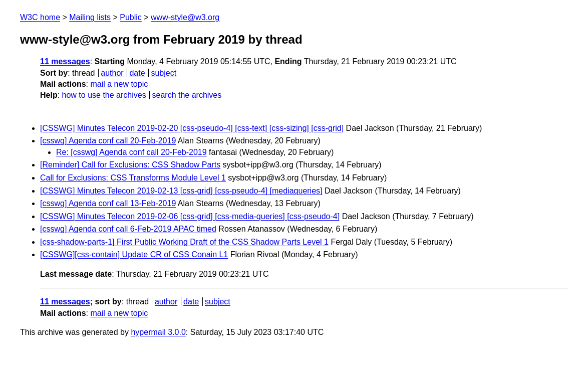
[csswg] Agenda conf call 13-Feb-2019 (108, 203)
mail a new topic (119, 84)
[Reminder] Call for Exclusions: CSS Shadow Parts (130, 165)
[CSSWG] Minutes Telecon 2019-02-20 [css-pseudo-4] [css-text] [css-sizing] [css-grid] (192, 128)
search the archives (187, 95)
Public (131, 17)
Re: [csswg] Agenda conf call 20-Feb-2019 (131, 152)
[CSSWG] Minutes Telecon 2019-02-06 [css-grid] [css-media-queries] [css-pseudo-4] (190, 216)
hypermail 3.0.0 (158, 332)
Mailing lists (90, 17)
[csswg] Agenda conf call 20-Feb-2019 (108, 141)
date (137, 73)
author (112, 73)
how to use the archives (104, 95)
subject (164, 73)
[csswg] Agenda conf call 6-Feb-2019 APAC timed (128, 229)
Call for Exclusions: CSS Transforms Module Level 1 (133, 178)
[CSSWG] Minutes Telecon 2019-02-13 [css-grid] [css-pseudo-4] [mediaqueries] (181, 191)
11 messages (65, 61)
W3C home (40, 17)
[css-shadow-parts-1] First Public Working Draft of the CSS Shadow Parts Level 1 (184, 242)
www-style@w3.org (185, 17)
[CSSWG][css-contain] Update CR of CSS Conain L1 (134, 254)
